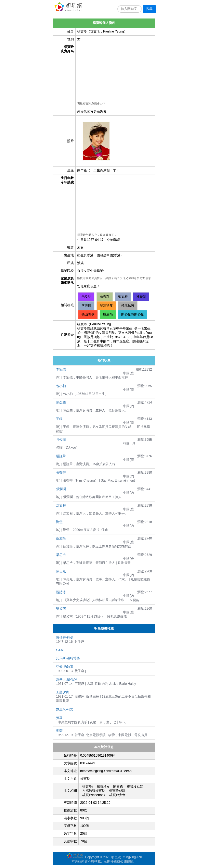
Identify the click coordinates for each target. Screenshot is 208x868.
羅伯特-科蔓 (65, 637)
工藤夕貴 (63, 692)
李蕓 (59, 731)
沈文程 (61, 505)
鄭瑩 (59, 522)
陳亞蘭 (61, 402)
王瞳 (59, 419)
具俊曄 (61, 440)
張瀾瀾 (61, 489)
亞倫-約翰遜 (65, 667)
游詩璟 (61, 592)
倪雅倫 (61, 538)
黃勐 (59, 718)
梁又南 (61, 609)
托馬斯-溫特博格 (68, 658)
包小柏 (61, 386)
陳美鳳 (61, 571)
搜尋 (149, 9)
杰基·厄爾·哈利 (67, 679)
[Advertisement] (115, 73)
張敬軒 (61, 473)
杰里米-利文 (65, 709)
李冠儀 (61, 369)
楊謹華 (61, 456)
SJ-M (60, 650)
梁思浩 (61, 555)
